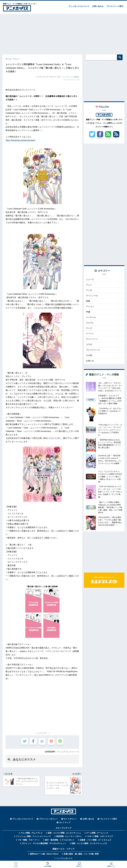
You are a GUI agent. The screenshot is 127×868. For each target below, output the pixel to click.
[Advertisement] (63, 33)
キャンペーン (92, 340)
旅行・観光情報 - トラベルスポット (60, 840)
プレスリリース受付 (115, 6)
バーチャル (91, 318)
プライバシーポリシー (48, 819)
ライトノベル (92, 296)
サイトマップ (65, 823)
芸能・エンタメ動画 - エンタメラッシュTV (89, 844)
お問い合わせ (98, 6)
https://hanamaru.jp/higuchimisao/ (20, 140)
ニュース (90, 279)
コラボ (89, 345)
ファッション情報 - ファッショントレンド (33, 837)
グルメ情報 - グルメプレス (32, 833)
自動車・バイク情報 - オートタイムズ (95, 840)
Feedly (108, 138)
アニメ (60, 752)
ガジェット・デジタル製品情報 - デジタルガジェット (44, 844)
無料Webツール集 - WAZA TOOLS (44, 854)
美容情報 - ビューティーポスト (69, 837)
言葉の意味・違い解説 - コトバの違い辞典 (81, 854)
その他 (89, 356)
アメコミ (90, 307)
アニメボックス (66, 859)
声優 (88, 312)
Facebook (100, 138)
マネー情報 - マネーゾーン (29, 840)
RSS (116, 138)
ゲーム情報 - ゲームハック (97, 833)
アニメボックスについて (79, 6)
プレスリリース (72, 752)
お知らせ (90, 362)
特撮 (88, 301)
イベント (90, 334)
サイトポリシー (70, 819)
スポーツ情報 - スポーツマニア (100, 837)
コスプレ (90, 323)
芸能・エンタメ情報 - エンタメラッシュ (64, 833)
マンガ (89, 290)
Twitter (92, 138)
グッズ (89, 329)
